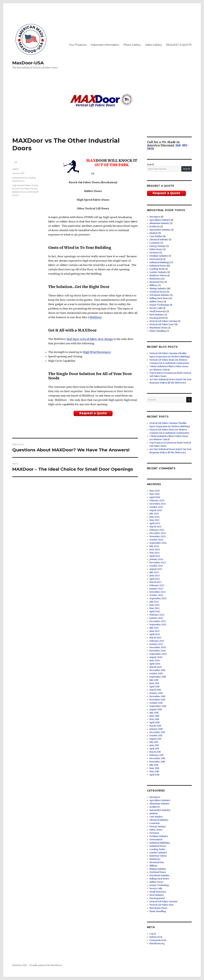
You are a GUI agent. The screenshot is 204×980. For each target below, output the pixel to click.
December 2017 (157, 732)
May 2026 (154, 494)
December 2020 (158, 647)
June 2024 (155, 550)
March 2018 (155, 726)
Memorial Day (157, 282)
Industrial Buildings (160, 262)
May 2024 (155, 553)
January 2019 (156, 693)
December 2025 (158, 504)
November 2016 (157, 762)
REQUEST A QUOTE (179, 45)
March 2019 (155, 690)
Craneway (155, 243)
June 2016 (154, 768)
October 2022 (156, 595)
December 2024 (158, 533)
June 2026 (155, 491)
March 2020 (156, 667)
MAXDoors (155, 279)
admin (15, 169)
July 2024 (154, 546)
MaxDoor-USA (28, 63)
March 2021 (155, 638)
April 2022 (155, 612)
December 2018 (157, 696)
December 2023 (158, 563)
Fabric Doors (156, 249)
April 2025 (155, 523)
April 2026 (155, 497)
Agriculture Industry (160, 220)
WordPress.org (157, 944)
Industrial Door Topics (166, 210)
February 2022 (157, 615)
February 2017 (156, 755)
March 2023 (155, 582)
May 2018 (154, 719)
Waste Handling (158, 331)
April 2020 (155, 664)
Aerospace (155, 217)
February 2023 (157, 585)
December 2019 (157, 670)
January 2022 (156, 618)
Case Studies (156, 236)
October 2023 (156, 566)
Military (153, 285)
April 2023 (155, 579)
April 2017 (154, 749)
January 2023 (156, 589)
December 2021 (157, 621)
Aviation (154, 233)
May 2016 (154, 771)
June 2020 (155, 661)
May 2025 (154, 520)
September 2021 (158, 625)
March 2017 (155, 752)
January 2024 (156, 559)
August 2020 (156, 657)
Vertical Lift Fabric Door (162, 324)
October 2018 (156, 703)
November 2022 (158, 592)
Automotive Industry (160, 230)
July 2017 (154, 742)
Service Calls (156, 308)
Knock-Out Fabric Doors (25, 189)
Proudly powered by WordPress (46, 965)
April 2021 (155, 634)
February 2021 (157, 641)
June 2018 (154, 716)
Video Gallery (154, 45)
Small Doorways (158, 311)
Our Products (78, 45)
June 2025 (154, 517)
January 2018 (156, 729)
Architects (155, 227)
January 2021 (156, 644)
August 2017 (155, 739)
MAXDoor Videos (158, 276)
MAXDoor (96, 317)
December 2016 (157, 758)
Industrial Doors (20, 178)
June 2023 (155, 576)
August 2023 (156, 569)
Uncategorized (157, 318)
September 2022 (158, 598)
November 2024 (158, 536)
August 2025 (156, 510)
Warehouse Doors (158, 328)
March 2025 (155, 527)
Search (150, 165)
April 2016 (154, 775)
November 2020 (158, 651)
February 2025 (157, 530)
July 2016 (154, 765)
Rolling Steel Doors (159, 298)
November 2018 (157, 700)
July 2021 (154, 628)
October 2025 (156, 507)
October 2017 (156, 736)
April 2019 (154, 687)
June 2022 (155, 605)
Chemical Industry (159, 240)
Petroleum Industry (160, 295)
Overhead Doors (158, 292)
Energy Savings (158, 246)
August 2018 (156, 709)
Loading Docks (157, 269)
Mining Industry (158, 289)
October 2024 (156, 540)
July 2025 (154, 514)
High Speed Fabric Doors (25, 185)
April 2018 (154, 723)
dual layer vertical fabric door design (90, 339)
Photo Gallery (132, 45)
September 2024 (158, 543)
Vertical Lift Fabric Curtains (163, 321)
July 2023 (154, 572)
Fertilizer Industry (159, 256)
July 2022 (154, 602)
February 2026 (157, 501)
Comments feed (158, 940)
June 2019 (154, 683)
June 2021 (154, 631)
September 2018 (158, 706)
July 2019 (154, 680)
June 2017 (154, 745)
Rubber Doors (19, 192)
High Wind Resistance (97, 352)
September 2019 (158, 677)
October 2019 (156, 674)
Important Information (105, 45)
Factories (154, 253)
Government (156, 259)
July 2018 (154, 713)
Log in (153, 934)
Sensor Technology (159, 305)
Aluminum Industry (160, 223)
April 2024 (155, 556)
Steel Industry (157, 315)
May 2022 (154, 608)
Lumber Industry (158, 272)
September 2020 (158, 654)
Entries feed (156, 937)
